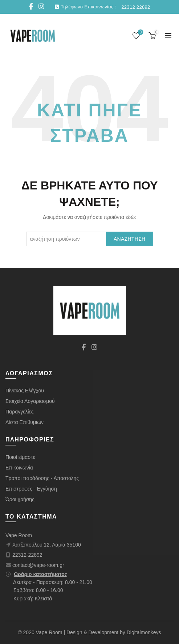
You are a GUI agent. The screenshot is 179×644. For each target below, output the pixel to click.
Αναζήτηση (130, 239)
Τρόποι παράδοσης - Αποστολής (42, 478)
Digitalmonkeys (144, 632)
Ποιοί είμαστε (20, 457)
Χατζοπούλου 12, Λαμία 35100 (47, 545)
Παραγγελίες (20, 412)
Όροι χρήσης (20, 499)
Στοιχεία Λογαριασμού (30, 401)
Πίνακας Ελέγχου (25, 391)
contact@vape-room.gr (38, 565)
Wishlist (140, 33)
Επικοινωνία (19, 468)
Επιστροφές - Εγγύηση (31, 489)
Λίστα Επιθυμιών (25, 422)
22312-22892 (27, 555)
